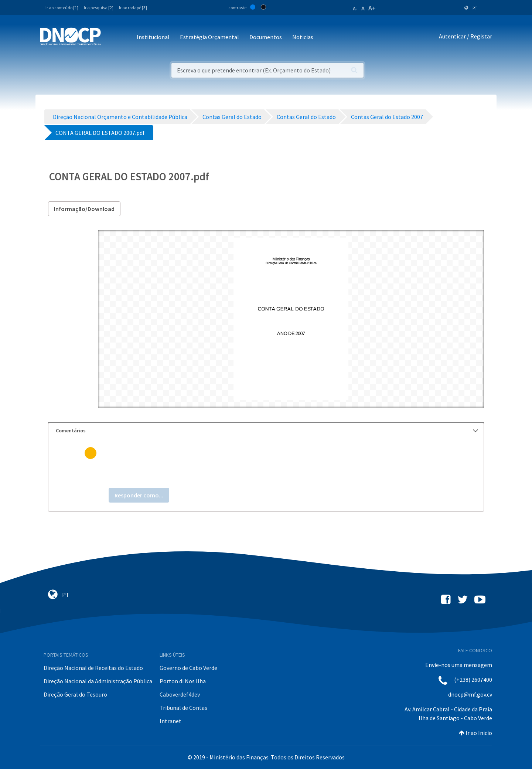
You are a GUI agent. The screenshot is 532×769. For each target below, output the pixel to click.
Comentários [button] (267, 431)
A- (355, 8)
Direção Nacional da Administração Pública (98, 681)
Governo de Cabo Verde (188, 668)
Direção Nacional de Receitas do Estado (93, 668)
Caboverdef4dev (180, 694)
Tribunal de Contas (183, 708)
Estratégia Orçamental (209, 37)
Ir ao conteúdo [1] (62, 8)
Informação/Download (84, 209)
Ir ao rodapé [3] (133, 8)
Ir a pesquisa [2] (99, 8)
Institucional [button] (153, 37)
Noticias (303, 37)
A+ (372, 8)
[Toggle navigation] (111, 38)
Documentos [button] (266, 37)
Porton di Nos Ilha (183, 681)
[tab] (266, 431)
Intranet (170, 721)
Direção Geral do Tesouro (75, 694)
